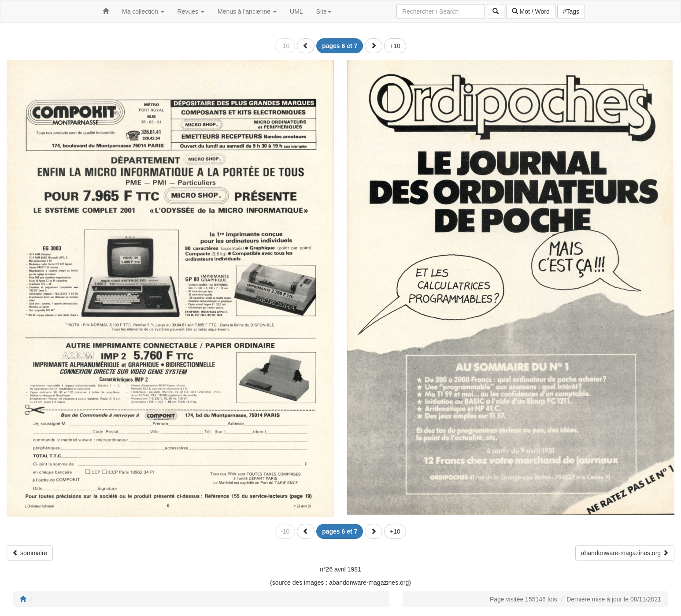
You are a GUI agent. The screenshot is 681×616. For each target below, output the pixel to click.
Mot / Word (531, 11)
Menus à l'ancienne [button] (247, 11)
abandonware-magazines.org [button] (625, 553)
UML (296, 11)
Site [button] (324, 11)
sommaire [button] (30, 553)
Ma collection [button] (143, 11)
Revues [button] (191, 11)
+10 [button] (395, 46)
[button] (306, 46)
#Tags (571, 11)
